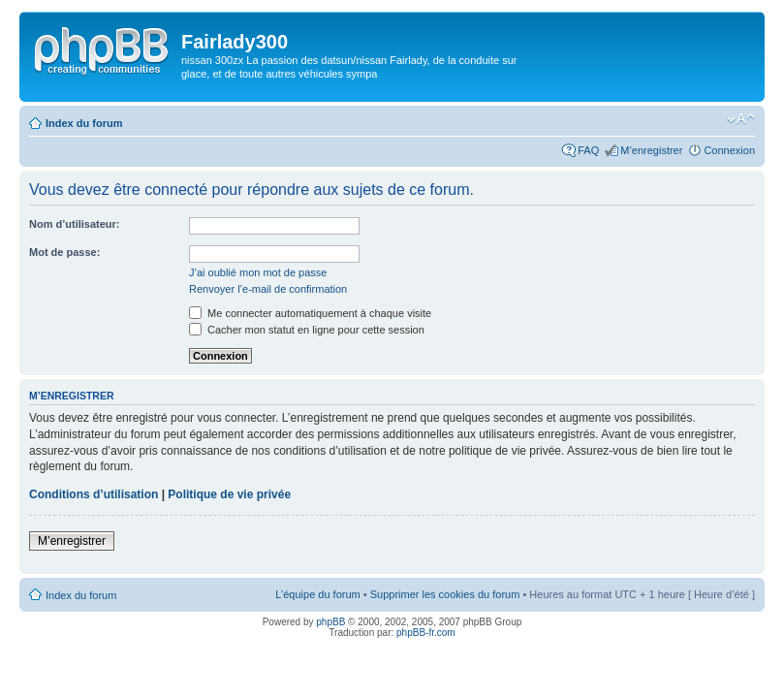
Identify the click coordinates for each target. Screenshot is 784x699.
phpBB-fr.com (426, 633)
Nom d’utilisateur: (75, 224)
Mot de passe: (64, 252)
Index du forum (84, 123)
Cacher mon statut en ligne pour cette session (307, 330)
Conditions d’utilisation (94, 494)
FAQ (588, 150)
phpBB (330, 622)
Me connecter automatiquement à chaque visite (310, 313)
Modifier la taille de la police (741, 119)
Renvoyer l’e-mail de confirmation (268, 289)
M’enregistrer (651, 150)
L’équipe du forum (317, 594)
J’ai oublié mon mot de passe (258, 272)
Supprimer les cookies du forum (445, 594)
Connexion (729, 150)
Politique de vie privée (229, 494)
